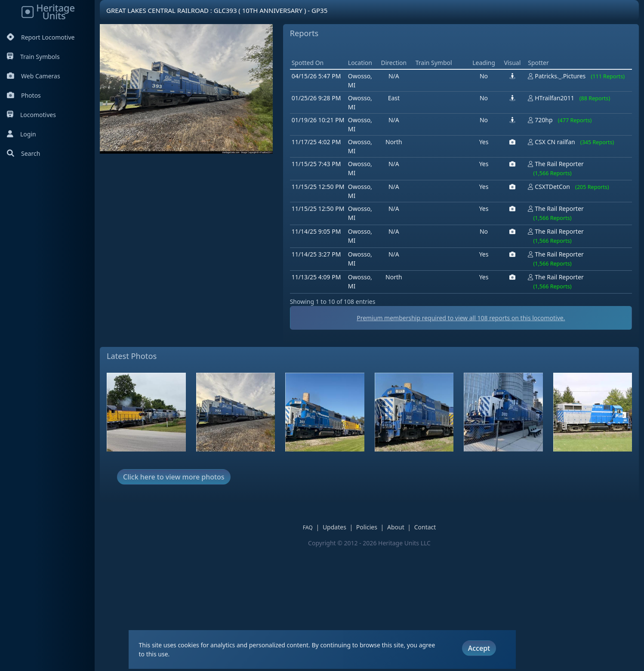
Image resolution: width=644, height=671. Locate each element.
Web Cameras (34, 76)
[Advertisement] (447, 110)
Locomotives (31, 115)
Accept (479, 648)
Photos (24, 95)
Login (22, 134)
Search (23, 153)
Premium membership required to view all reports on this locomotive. (461, 441)
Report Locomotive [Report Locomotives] (41, 37)
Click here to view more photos (174, 600)
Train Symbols (33, 57)
